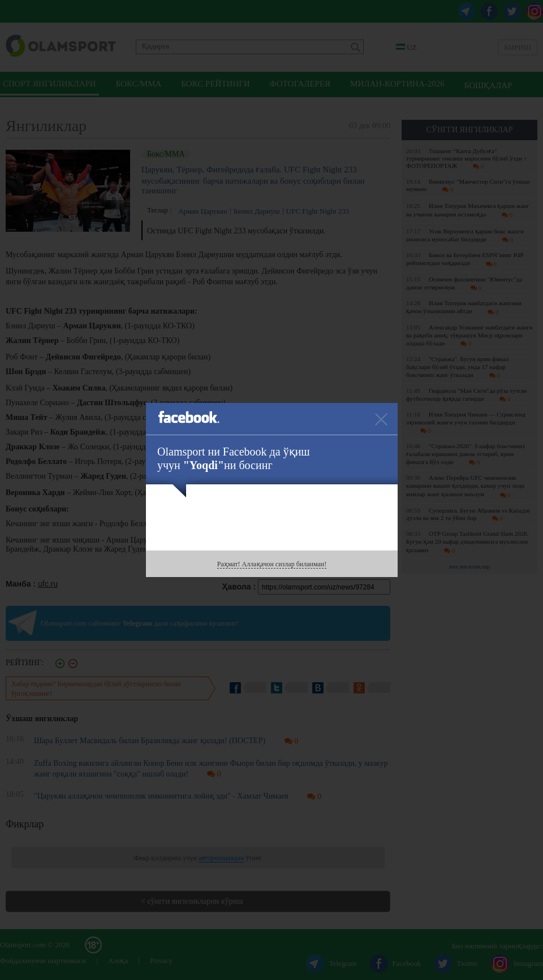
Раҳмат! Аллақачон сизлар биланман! (272, 564)
